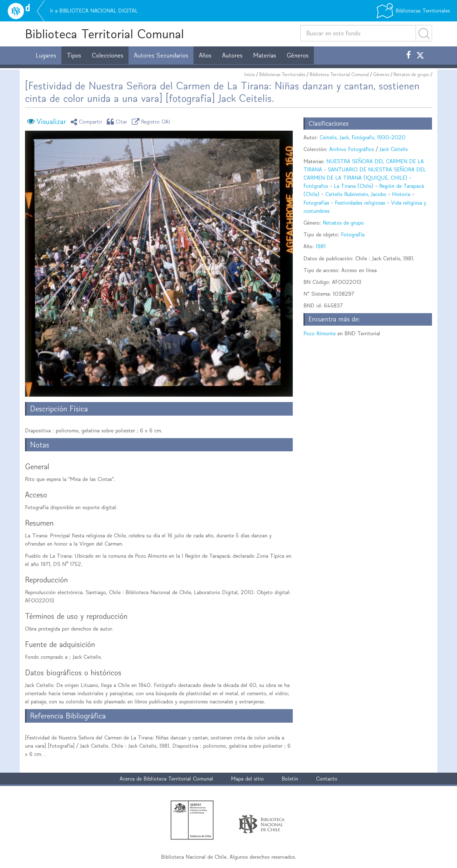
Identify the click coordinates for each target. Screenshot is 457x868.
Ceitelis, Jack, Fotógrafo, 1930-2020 (363, 137)
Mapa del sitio (247, 779)
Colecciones (107, 55)
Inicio (250, 74)
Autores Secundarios (161, 55)
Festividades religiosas (360, 203)
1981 (321, 246)
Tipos (74, 55)
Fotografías (316, 203)
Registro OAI (152, 122)
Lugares (46, 55)
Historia (401, 194)
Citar (118, 122)
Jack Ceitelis (394, 149)
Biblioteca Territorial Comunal (104, 34)
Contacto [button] (327, 779)
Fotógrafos (316, 186)
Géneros (298, 55)
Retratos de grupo (411, 74)
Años (205, 55)
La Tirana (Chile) (354, 186)
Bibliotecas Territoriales (282, 74)
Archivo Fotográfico (352, 149)
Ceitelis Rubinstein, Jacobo (356, 194)
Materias (265, 55)
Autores (232, 55)
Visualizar (51, 121)
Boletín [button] (290, 779)
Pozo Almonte (320, 333)
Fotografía (353, 234)
